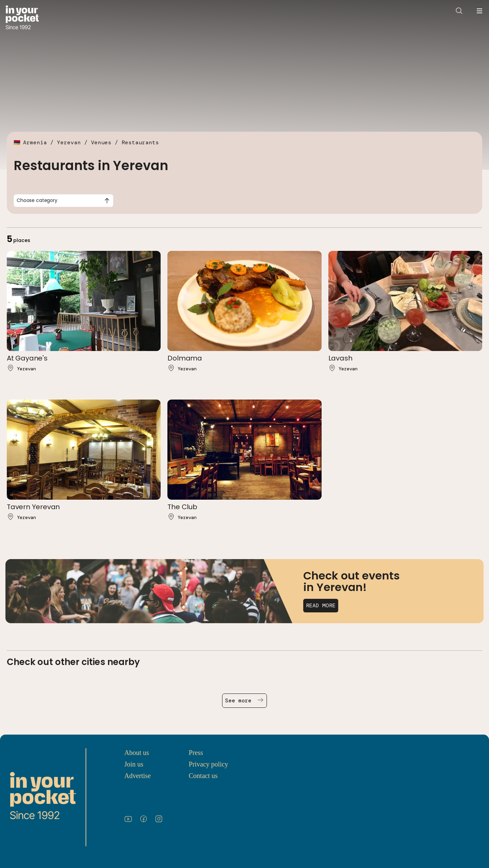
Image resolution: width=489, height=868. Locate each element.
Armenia (35, 142)
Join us (134, 764)
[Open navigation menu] (479, 11)
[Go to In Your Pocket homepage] (22, 18)
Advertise (138, 776)
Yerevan (69, 142)
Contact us (203, 776)
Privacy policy (209, 764)
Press (196, 753)
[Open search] (459, 11)
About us (137, 753)
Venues (101, 142)
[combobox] (64, 201)
